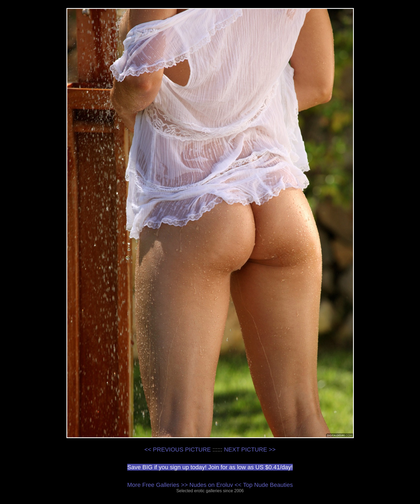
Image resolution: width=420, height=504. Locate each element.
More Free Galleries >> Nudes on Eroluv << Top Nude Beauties (210, 485)
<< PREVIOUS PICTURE (178, 450)
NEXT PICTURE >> (250, 450)
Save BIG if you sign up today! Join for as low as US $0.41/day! (210, 467)
